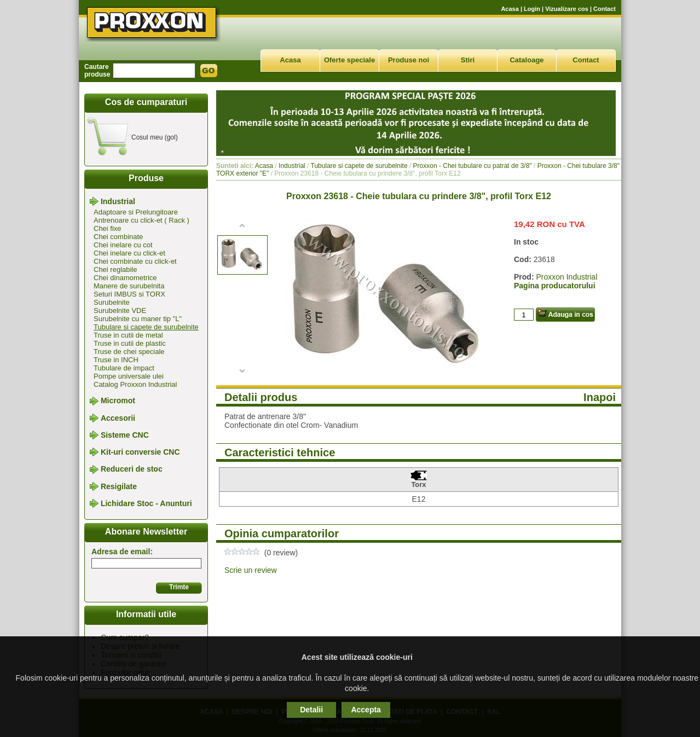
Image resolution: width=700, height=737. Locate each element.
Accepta (366, 710)
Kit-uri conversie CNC (140, 452)
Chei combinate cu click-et (135, 261)
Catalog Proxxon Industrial (135, 384)
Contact (604, 9)
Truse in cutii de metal (128, 335)
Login (532, 9)
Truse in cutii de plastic (130, 343)
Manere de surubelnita (129, 286)
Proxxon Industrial (566, 277)
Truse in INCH (116, 360)
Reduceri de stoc (132, 469)
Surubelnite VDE (120, 311)
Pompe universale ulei (129, 376)
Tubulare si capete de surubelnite (146, 327)
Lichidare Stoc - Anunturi (146, 503)
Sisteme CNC (125, 435)
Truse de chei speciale (129, 352)
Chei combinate (118, 237)
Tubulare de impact (124, 368)
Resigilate (119, 486)
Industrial (118, 201)
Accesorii (118, 418)
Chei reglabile (115, 269)
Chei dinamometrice (125, 278)
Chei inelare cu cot (123, 245)
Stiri (468, 60)
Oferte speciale (349, 60)
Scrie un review (251, 570)
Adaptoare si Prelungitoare (136, 212)
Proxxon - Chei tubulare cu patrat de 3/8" (473, 166)
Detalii (311, 710)
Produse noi (409, 60)
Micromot (118, 401)
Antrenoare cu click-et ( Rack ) (141, 220)
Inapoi (600, 397)
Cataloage (527, 60)
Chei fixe (108, 228)
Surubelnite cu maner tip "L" (138, 319)
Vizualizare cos (567, 9)
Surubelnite (112, 302)
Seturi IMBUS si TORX (129, 294)
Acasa (510, 9)
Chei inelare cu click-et (129, 253)
